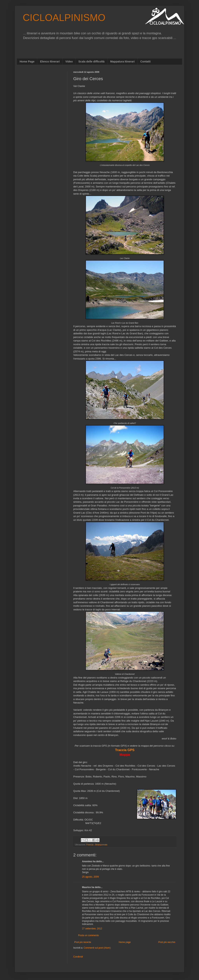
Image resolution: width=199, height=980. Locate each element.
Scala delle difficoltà (91, 62)
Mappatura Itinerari (122, 62)
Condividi (78, 957)
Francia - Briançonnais (97, 845)
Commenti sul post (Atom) (97, 948)
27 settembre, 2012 (92, 929)
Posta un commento (89, 935)
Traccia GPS (125, 750)
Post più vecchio (167, 942)
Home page (125, 942)
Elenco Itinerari (50, 62)
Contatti (145, 62)
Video (69, 62)
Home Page (27, 62)
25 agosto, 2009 (90, 877)
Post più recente (83, 942)
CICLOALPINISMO (64, 18)
